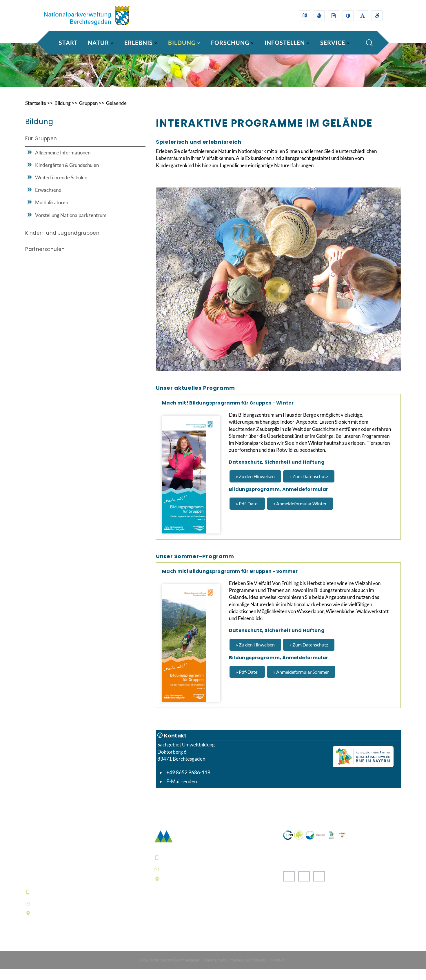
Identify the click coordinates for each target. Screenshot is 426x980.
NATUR (98, 43)
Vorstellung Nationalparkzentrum (71, 226)
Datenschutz (215, 971)
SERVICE (333, 43)
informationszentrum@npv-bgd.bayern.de (86, 914)
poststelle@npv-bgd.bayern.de (201, 880)
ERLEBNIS (139, 43)
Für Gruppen (41, 150)
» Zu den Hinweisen (255, 488)
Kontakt (277, 971)
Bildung (65, 114)
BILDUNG (182, 43)
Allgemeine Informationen (63, 164)
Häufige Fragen (173, 935)
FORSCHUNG (230, 43)
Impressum (239, 971)
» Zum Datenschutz (309, 488)
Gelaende (121, 114)
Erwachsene (48, 201)
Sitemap (259, 971)
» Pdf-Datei (247, 515)
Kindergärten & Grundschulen (67, 176)
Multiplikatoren (52, 213)
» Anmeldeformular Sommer (301, 683)
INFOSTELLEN (285, 43)
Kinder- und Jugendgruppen (62, 244)
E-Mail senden (182, 793)
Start (68, 43)
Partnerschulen (45, 260)
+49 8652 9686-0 (54, 903)
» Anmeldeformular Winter (300, 515)
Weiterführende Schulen (61, 188)
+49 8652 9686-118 (188, 784)
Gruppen (92, 114)
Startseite (37, 114)
